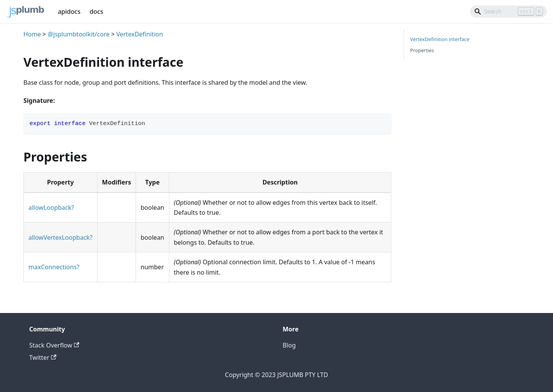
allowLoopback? (51, 208)
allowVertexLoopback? (60, 237)
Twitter (43, 357)
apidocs (69, 12)
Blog (289, 345)
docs (96, 12)
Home (32, 34)
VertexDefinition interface (440, 39)
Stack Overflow (54, 345)
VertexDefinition (140, 34)
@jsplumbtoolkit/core (79, 34)
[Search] (508, 12)
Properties (422, 50)
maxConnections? (54, 267)
